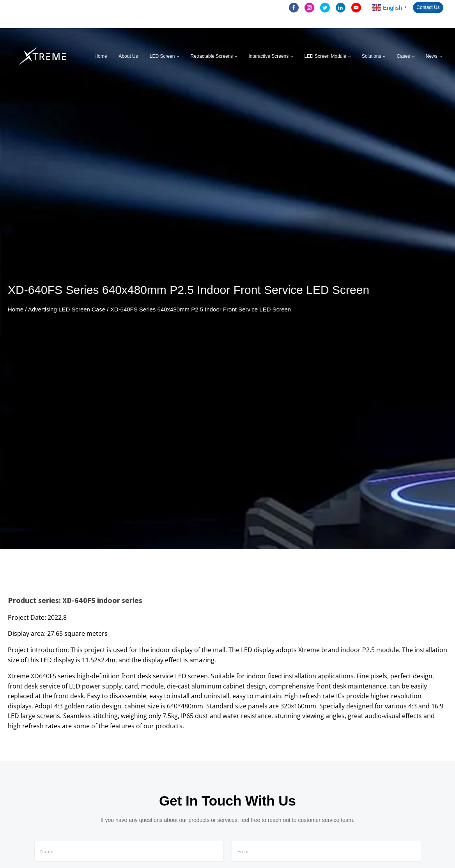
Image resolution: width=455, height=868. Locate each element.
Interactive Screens (269, 56)
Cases (404, 56)
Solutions (371, 56)
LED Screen (162, 56)
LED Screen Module (325, 56)
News (432, 56)
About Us (128, 56)
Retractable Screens (212, 56)
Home (101, 56)
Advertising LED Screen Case (67, 309)
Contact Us (428, 7)
